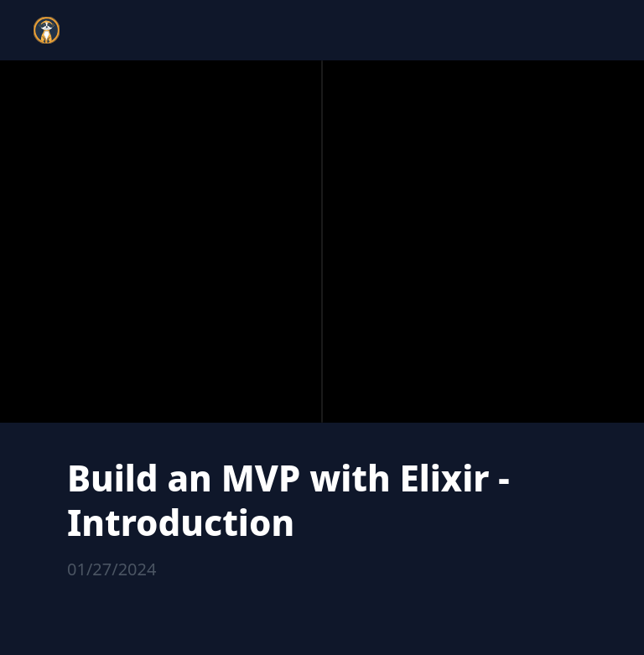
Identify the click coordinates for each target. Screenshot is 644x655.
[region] (322, 242)
